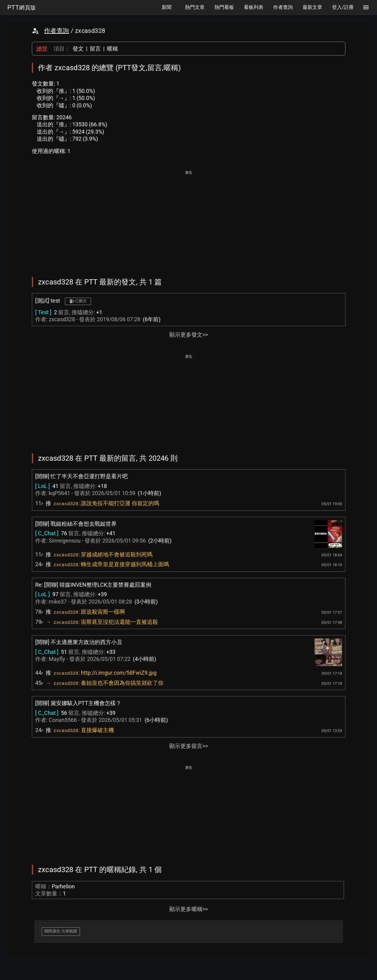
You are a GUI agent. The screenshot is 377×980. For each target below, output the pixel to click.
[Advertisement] (189, 219)
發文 (78, 49)
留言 (95, 49)
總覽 (42, 49)
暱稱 (112, 49)
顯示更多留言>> (189, 746)
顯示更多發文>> (189, 335)
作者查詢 (57, 31)
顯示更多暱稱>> (189, 909)
